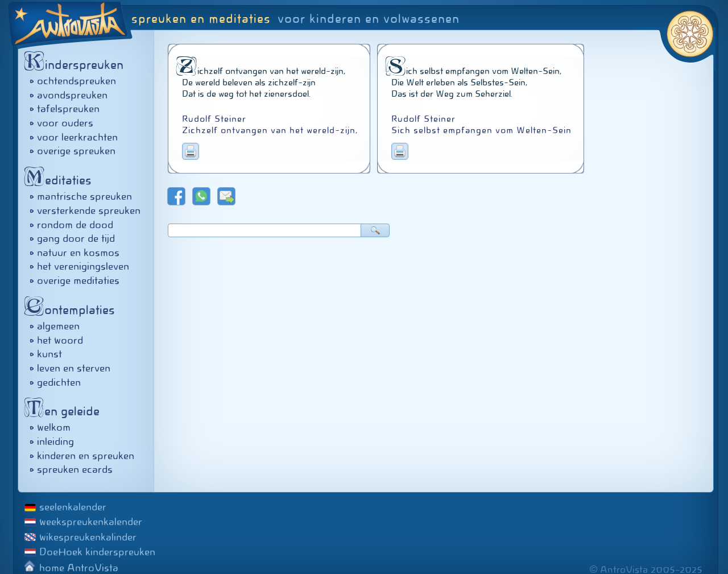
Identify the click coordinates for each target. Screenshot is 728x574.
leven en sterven (74, 368)
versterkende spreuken (89, 210)
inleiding (55, 441)
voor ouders (65, 123)
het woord (60, 340)
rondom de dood (75, 225)
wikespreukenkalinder (88, 537)
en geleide (65, 411)
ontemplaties (73, 310)
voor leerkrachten (77, 137)
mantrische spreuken (84, 196)
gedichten (59, 382)
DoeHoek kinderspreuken (97, 552)
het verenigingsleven (83, 266)
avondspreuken (72, 95)
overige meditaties (78, 280)
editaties (61, 180)
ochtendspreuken (76, 81)
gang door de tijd (76, 238)
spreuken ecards (75, 469)
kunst (49, 354)
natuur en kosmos (78, 253)
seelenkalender (73, 507)
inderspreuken (77, 65)
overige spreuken (76, 151)
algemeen (58, 326)
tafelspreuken (68, 109)
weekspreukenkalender (91, 522)
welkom (54, 427)
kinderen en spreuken (86, 456)
